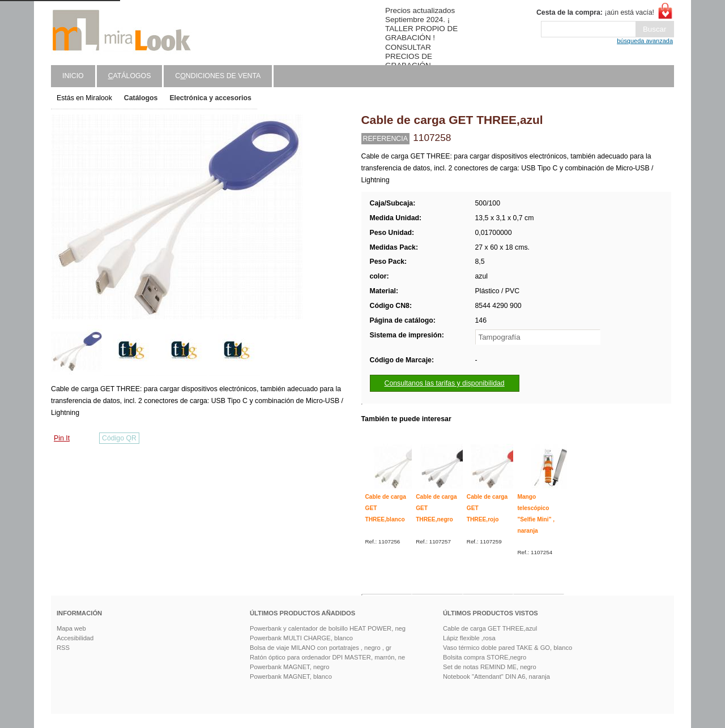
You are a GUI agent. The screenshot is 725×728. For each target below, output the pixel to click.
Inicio (73, 76)
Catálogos (141, 98)
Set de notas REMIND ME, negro (490, 667)
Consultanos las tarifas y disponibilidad (445, 383)
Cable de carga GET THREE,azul (490, 628)
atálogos (130, 76)
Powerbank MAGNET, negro (290, 667)
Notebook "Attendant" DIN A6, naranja (496, 676)
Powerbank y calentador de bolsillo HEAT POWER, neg (328, 628)
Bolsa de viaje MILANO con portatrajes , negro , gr (321, 648)
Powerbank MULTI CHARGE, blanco (301, 638)
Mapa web (71, 628)
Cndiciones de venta (218, 76)
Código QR (119, 438)
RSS (63, 648)
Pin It (62, 438)
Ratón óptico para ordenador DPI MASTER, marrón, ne (327, 657)
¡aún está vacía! (595, 12)
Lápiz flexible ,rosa (469, 638)
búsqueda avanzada (645, 41)
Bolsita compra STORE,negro (485, 657)
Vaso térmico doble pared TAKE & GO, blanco (507, 648)
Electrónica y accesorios (210, 98)
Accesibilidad (75, 638)
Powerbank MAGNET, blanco (291, 676)
